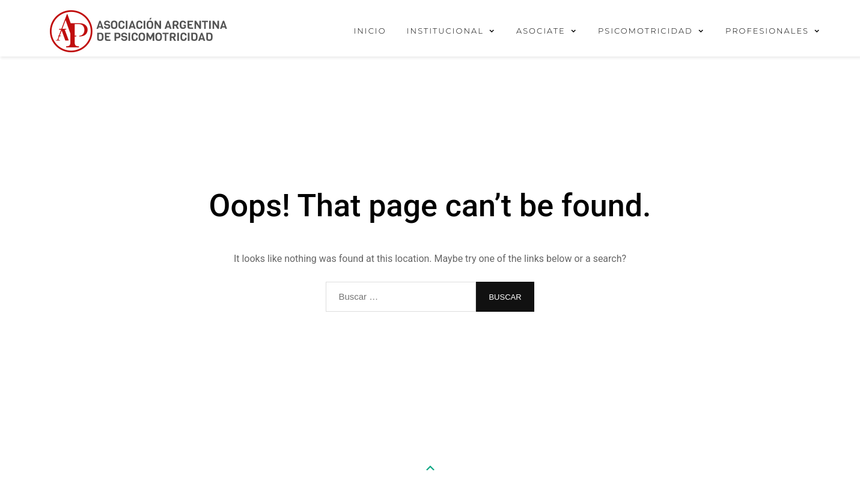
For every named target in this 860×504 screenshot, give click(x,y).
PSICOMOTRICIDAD (645, 31)
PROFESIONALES (767, 31)
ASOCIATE (541, 31)
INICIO (370, 31)
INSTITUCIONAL (445, 31)
